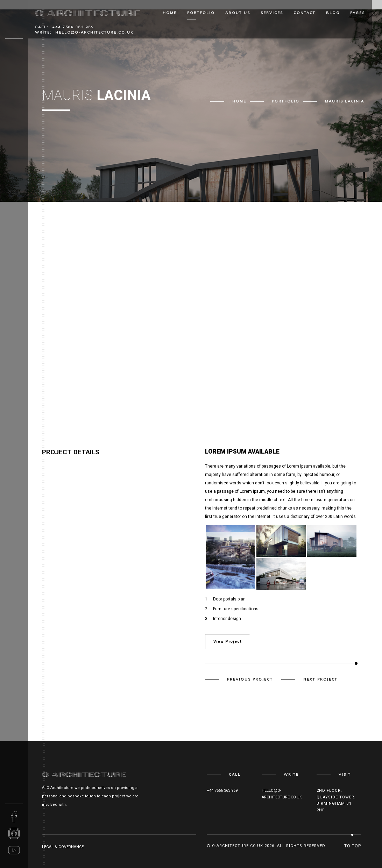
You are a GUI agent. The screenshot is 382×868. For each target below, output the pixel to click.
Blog (333, 13)
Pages (358, 13)
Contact (305, 13)
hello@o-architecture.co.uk (94, 32)
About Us (238, 13)
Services (272, 13)
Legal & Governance (63, 847)
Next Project (320, 680)
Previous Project (250, 680)
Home (170, 13)
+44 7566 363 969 (73, 27)
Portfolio (201, 13)
